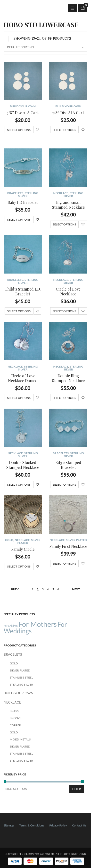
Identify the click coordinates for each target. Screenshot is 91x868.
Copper (15, 725)
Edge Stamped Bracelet (68, 465)
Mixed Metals (20, 739)
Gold (9, 540)
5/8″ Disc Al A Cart (23, 113)
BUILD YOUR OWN (23, 106)
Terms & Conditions (32, 825)
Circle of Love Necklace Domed (23, 378)
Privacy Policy (58, 825)
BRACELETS (15, 193)
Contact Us (79, 825)
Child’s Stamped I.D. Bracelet (23, 291)
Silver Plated (76, 540)
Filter (76, 789)
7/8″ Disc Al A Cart (68, 113)
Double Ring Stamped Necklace (68, 378)
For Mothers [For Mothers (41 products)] (37, 624)
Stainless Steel (21, 677)
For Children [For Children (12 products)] (11, 626)
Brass (14, 711)
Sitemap (9, 825)
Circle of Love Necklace (68, 291)
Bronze (16, 718)
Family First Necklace (68, 546)
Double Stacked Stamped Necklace (23, 465)
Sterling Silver (28, 194)
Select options (19, 130)
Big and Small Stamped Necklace (68, 205)
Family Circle (23, 549)
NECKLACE (61, 193)
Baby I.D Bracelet (23, 202)
